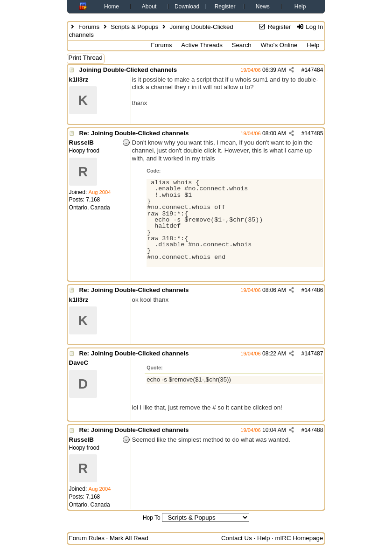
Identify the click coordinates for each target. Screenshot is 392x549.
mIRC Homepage (299, 538)
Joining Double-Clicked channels (128, 70)
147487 (314, 354)
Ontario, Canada (90, 208)
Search (242, 45)
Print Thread (86, 58)
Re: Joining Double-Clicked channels (134, 133)
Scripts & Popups (134, 27)
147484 (314, 70)
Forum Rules (87, 538)
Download (187, 7)
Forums (89, 27)
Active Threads (202, 45)
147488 (314, 430)
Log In (310, 27)
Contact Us (237, 538)
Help (300, 7)
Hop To (152, 518)
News (263, 7)
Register (225, 7)
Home (112, 7)
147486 (314, 290)
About (149, 7)
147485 (314, 133)
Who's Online (279, 45)
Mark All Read (129, 538)
